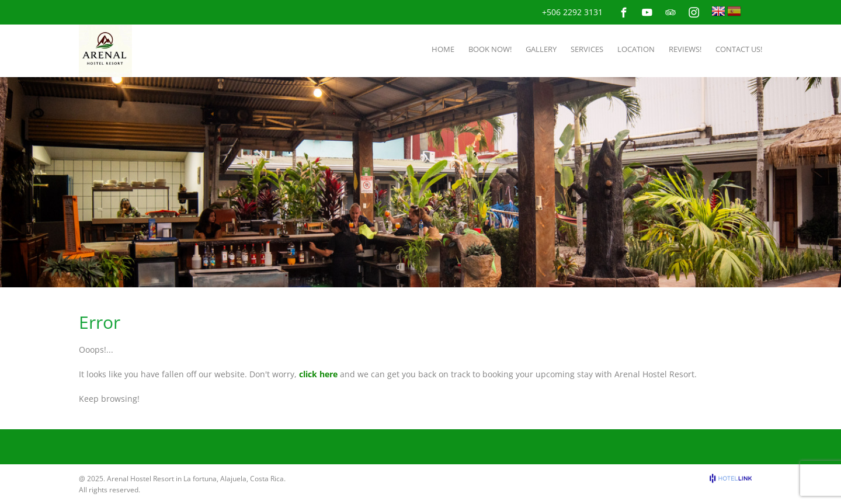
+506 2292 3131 (572, 12)
